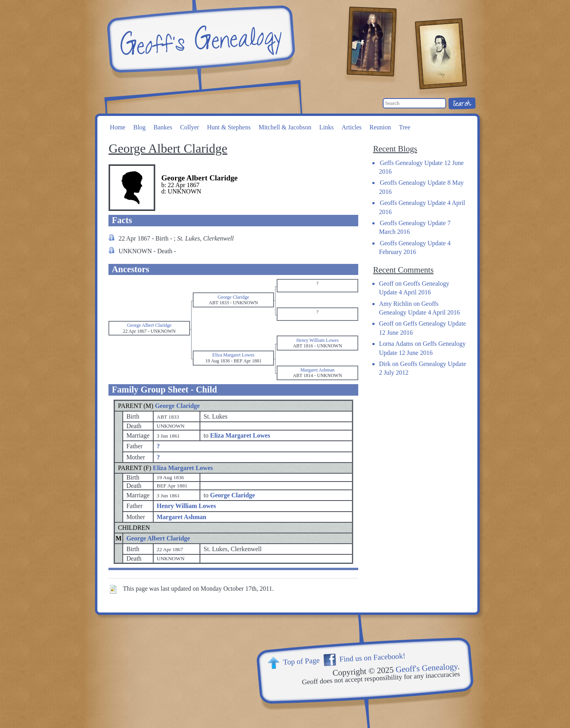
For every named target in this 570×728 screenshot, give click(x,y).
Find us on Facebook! (372, 658)
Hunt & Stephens (229, 127)
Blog (140, 127)
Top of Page (301, 661)
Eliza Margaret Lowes (183, 468)
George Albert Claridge (158, 538)
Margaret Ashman (181, 517)
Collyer (190, 127)
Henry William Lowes (186, 506)
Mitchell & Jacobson (285, 127)
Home (118, 127)
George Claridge (177, 406)
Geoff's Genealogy (200, 40)
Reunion (380, 127)
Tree (405, 127)
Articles (352, 127)
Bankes (163, 127)
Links (326, 127)
